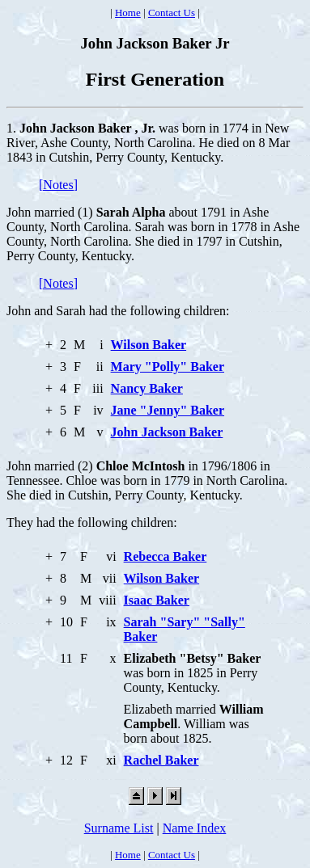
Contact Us (172, 13)
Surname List (119, 828)
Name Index (195, 828)
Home (128, 13)
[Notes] (58, 185)
